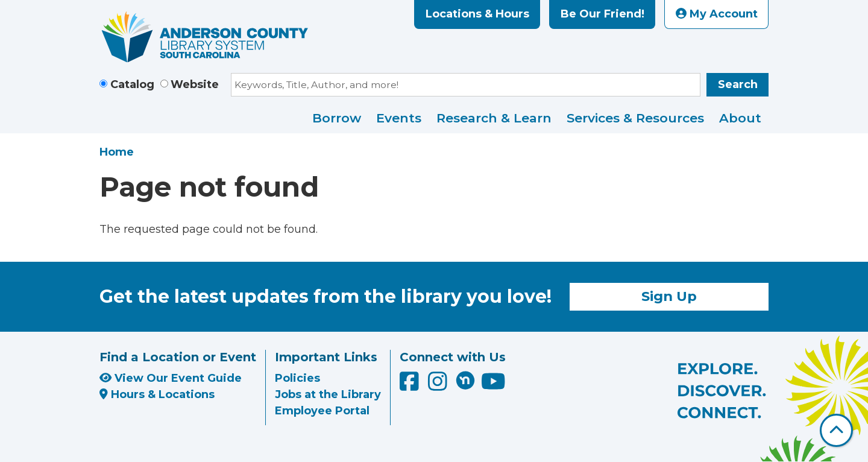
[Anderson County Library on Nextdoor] (465, 380)
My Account (717, 14)
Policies (297, 378)
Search (738, 84)
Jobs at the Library (328, 394)
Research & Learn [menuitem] (494, 118)
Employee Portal (322, 411)
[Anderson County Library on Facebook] (411, 386)
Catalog (132, 84)
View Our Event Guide (171, 378)
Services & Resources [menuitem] (635, 118)
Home (117, 152)
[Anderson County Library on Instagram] (439, 386)
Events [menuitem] (399, 118)
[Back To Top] (836, 430)
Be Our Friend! (602, 14)
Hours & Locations (157, 394)
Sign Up (669, 296)
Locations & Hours (477, 14)
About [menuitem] (740, 118)
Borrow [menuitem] (337, 118)
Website (195, 84)
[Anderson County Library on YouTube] (493, 386)
